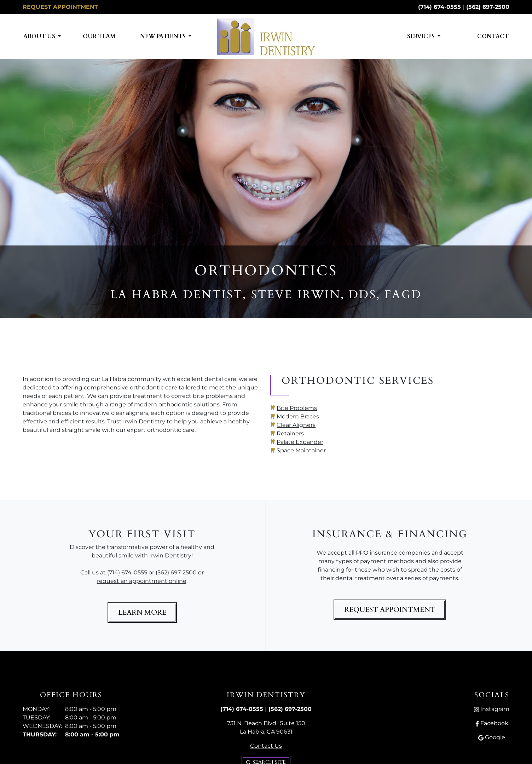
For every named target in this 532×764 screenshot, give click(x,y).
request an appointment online (142, 581)
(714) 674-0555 (440, 7)
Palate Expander (300, 442)
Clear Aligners (296, 425)
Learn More (142, 612)
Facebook (492, 723)
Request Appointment (60, 7)
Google (492, 737)
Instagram (492, 709)
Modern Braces (298, 416)
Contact (493, 36)
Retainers (290, 433)
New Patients (164, 36)
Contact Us (266, 746)
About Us (40, 36)
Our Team (99, 36)
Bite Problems (297, 408)
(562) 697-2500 (488, 7)
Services (422, 36)
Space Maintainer (301, 450)
